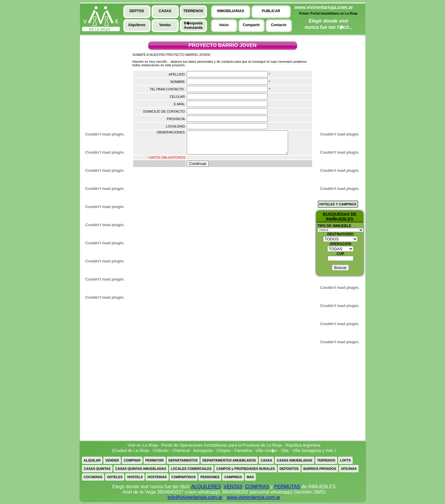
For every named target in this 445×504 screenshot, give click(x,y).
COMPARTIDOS (184, 477)
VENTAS (233, 487)
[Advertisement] (102, 81)
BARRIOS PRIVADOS (320, 469)
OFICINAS (349, 469)
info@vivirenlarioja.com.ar (195, 497)
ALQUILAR (92, 460)
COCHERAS (93, 477)
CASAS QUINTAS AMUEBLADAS (141, 469)
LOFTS (345, 460)
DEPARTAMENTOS (183, 460)
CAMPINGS (233, 477)
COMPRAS (257, 487)
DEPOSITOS (289, 469)
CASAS (266, 460)
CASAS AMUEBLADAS (294, 460)
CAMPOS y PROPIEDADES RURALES (246, 469)
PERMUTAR (155, 460)
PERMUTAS (287, 487)
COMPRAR (132, 460)
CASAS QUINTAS (97, 469)
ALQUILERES (206, 487)
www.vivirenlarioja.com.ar (254, 497)
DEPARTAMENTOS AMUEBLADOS (229, 460)
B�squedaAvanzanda (193, 25)
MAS (250, 477)
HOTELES (115, 477)
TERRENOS (326, 460)
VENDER (112, 460)
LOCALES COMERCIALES (191, 469)
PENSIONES (210, 477)
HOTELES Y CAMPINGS (338, 204)
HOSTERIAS (157, 477)
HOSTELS (135, 477)
